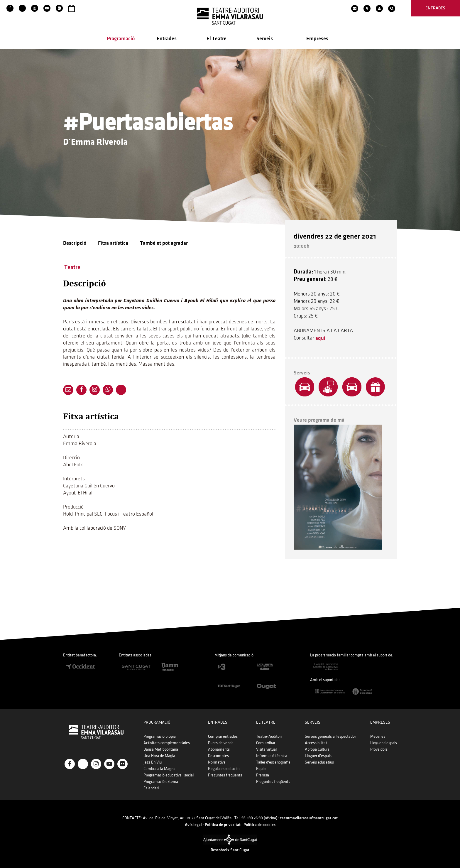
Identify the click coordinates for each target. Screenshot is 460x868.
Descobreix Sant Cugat (230, 850)
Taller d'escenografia (273, 762)
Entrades (167, 39)
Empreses (317, 39)
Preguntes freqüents (225, 775)
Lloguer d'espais (318, 756)
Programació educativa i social (169, 775)
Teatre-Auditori (269, 736)
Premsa (263, 775)
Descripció (75, 243)
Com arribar (266, 743)
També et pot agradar (164, 243)
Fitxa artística (113, 243)
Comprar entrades (223, 736)
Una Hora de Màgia (159, 756)
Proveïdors (379, 749)
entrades (435, 8)
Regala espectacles (224, 769)
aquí (320, 338)
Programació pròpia (160, 736)
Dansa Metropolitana (161, 749)
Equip (261, 769)
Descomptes (218, 756)
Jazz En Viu (153, 762)
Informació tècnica (272, 756)
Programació (121, 39)
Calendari (151, 788)
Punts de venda (221, 743)
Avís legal (193, 825)
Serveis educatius (319, 762)
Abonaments (219, 749)
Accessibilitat (316, 743)
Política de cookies (259, 825)
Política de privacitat (223, 825)
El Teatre (217, 39)
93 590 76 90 (252, 818)
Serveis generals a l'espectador (330, 736)
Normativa (217, 762)
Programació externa (161, 782)
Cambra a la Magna (159, 769)
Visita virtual (266, 749)
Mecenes (378, 736)
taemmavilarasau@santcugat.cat (309, 818)
